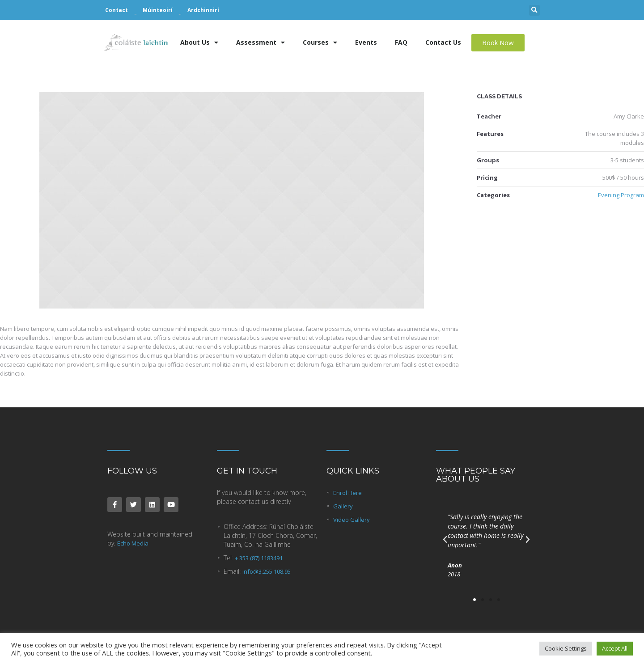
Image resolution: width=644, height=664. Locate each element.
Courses (320, 42)
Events (366, 42)
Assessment (261, 42)
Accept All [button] (615, 648)
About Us (199, 42)
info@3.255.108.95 (267, 571)
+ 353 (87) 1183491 (259, 558)
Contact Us (443, 42)
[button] (534, 10)
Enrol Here (347, 493)
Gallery (343, 506)
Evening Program (621, 195)
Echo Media (133, 543)
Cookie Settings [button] (566, 648)
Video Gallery (352, 520)
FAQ (401, 42)
